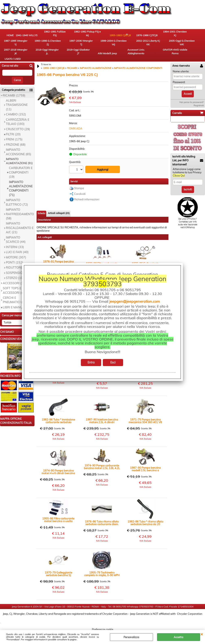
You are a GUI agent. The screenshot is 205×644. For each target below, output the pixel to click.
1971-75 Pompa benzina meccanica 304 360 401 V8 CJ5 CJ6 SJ (145, 422)
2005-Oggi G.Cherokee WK (78, 46)
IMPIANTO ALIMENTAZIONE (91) (19, 163)
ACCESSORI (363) (15, 285)
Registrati (199, 107)
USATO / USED (34, 59)
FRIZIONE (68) (16, 146)
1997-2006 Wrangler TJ (11, 46)
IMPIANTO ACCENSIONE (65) (19, 153)
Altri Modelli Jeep (168, 46)
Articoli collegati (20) (59, 214)
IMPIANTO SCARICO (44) (16, 241)
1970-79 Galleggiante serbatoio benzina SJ (58, 575)
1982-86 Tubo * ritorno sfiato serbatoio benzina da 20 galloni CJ (145, 524)
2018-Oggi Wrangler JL (123, 46)
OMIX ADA (76, 130)
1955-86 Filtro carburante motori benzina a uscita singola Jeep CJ (58, 521)
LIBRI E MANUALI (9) (17, 309)
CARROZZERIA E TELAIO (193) (18, 123)
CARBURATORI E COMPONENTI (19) (21, 174)
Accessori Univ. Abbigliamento (190, 46)
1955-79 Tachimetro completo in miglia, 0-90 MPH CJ (102, 575)
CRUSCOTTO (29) (18, 131)
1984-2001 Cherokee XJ (145, 35)
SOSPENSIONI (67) (19, 274)
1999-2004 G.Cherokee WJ (34, 46)
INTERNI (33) (15, 249)
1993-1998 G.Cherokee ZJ (190, 35)
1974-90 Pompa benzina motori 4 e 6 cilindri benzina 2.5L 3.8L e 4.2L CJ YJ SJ (58, 473)
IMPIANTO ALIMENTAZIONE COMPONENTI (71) (21, 190)
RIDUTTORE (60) (17, 269)
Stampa (79, 189)
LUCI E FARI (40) (17, 254)
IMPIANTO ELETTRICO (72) (17, 204)
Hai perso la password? (192, 104)
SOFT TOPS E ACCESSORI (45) (14, 292)
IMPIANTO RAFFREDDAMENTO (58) (20, 216)
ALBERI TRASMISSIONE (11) (17, 107)
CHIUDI (202, 634)
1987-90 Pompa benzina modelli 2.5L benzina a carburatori (145, 470)
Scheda (41, 214)
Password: (179, 84)
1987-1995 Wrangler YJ (168, 35)
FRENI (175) (14, 141)
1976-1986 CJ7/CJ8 (123, 35)
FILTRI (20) (13, 136)
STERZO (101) (16, 280)
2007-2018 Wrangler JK (101, 46)
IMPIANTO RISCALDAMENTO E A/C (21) (20, 230)
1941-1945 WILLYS (34, 35)
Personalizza (131, 637)
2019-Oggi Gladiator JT (145, 46)
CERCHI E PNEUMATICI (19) (15, 302)
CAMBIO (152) (16, 116)
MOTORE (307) (16, 259)
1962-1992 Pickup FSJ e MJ (78, 35)
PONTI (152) (15, 264)
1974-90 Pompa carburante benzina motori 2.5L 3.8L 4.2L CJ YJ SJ (102, 468)
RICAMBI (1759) (14, 97)
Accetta (178, 637)
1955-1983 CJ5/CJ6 (101, 35)
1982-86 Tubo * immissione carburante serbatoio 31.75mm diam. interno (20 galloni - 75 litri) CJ (58, 422)
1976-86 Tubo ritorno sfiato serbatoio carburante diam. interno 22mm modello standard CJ (102, 524)
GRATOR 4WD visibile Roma (11, 57)
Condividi (80, 194)
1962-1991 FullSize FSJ (56, 35)
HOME (11, 36)
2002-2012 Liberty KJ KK (56, 46)
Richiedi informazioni (87, 200)
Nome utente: (181, 73)
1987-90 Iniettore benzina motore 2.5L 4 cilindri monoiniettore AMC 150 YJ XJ (102, 422)
